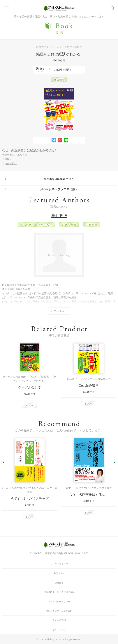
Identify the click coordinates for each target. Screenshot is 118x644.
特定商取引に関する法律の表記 (59, 592)
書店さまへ (59, 573)
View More (60, 311)
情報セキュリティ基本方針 (59, 611)
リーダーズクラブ (59, 564)
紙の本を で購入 (59, 179)
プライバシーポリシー (59, 602)
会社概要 (59, 583)
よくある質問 (59, 620)
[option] (30, 376)
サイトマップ (59, 630)
